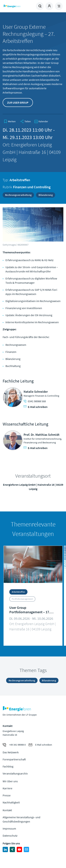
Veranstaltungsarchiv (15, 773)
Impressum (9, 828)
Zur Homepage (18, 6)
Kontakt (7, 810)
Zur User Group (18, 103)
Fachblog (8, 766)
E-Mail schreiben (36, 407)
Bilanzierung (46, 195)
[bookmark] (10, 121)
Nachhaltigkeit (11, 802)
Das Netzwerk (11, 752)
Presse (7, 795)
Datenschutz (10, 836)
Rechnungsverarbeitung (18, 195)
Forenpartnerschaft (14, 759)
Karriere (7, 788)
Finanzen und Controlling (32, 187)
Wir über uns (10, 781)
